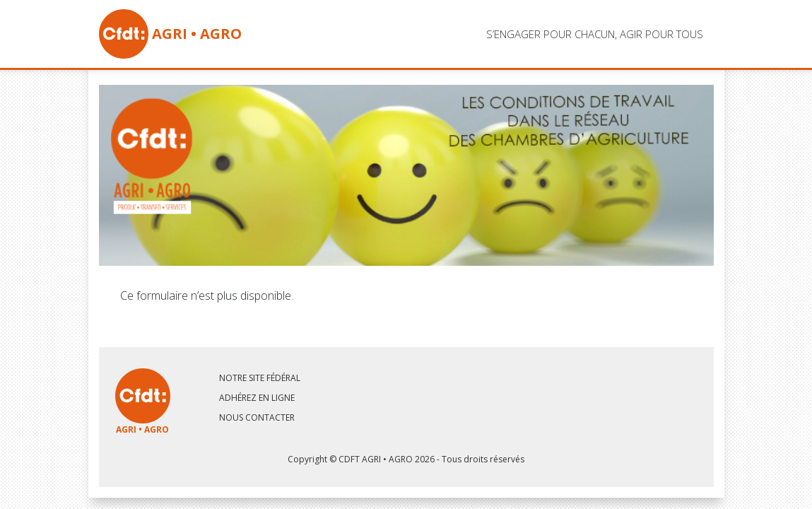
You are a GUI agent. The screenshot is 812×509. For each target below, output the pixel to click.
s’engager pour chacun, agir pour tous (595, 34)
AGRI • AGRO (170, 34)
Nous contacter (257, 417)
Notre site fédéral (260, 378)
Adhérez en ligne (257, 398)
